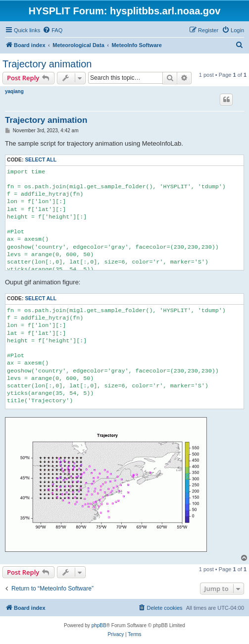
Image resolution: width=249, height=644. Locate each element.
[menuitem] (52, 30)
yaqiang (14, 91)
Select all (41, 160)
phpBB (99, 625)
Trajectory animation (47, 64)
